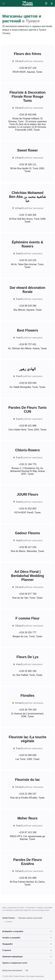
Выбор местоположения (12, 970)
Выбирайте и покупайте (13, 931)
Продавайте (8, 944)
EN (27, 970)
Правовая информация (12, 957)
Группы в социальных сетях (15, 963)
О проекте (7, 950)
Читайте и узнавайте (11, 938)
